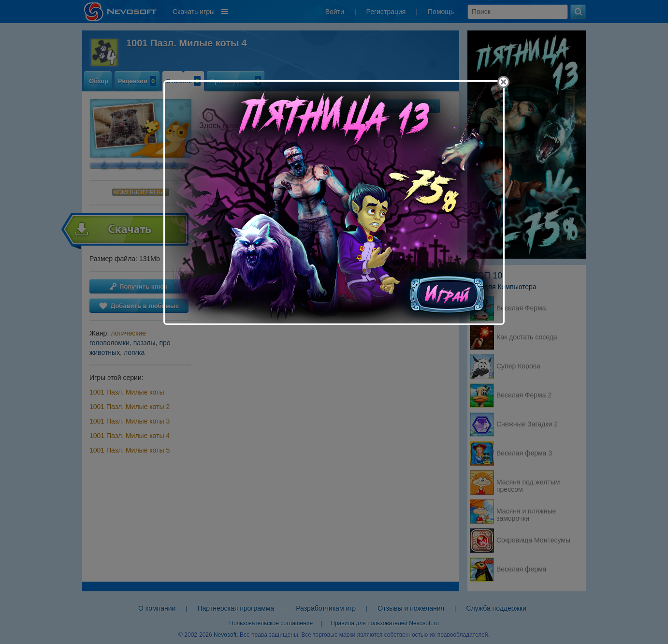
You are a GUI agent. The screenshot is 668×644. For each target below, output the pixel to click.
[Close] (503, 82)
